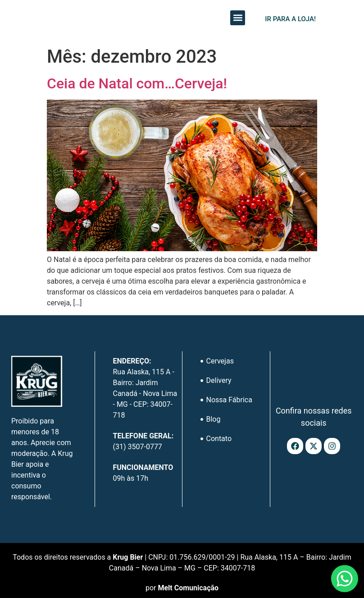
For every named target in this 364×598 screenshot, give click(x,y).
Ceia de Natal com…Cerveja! (137, 83)
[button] (238, 18)
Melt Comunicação (188, 588)
